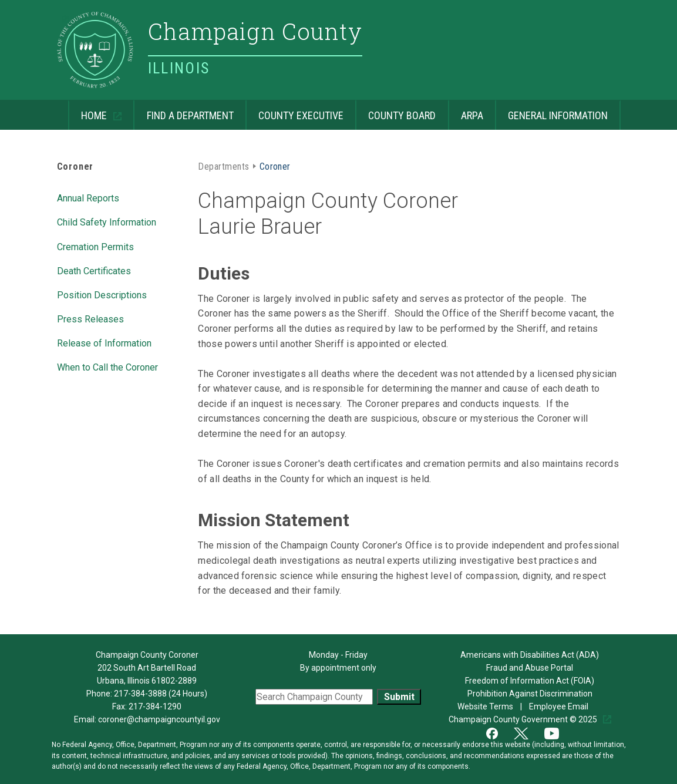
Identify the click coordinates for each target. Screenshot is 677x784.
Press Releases (90, 318)
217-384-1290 (155, 706)
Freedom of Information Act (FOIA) (530, 681)
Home (89, 111)
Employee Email (560, 706)
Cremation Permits (95, 246)
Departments (223, 166)
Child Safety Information (107, 221)
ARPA (466, 111)
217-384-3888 (140, 694)
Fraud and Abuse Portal (530, 668)
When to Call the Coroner (107, 366)
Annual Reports (88, 197)
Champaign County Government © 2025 (524, 719)
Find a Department (183, 111)
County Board (395, 111)
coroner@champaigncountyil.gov (159, 719)
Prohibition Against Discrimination (530, 694)
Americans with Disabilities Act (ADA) (530, 655)
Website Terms (486, 706)
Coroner (75, 166)
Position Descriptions (102, 294)
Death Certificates (94, 270)
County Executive (294, 111)
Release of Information (104, 342)
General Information (551, 111)
